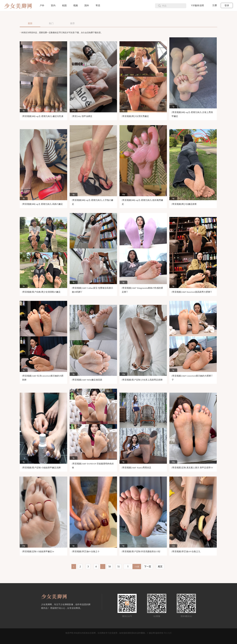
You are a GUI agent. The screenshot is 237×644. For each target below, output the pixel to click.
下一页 (148, 567)
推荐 (72, 23)
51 (119, 567)
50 (110, 567)
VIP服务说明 (197, 6)
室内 (53, 6)
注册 (215, 5)
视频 (76, 6)
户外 (42, 6)
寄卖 (98, 6)
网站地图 (168, 633)
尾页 (160, 567)
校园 (64, 6)
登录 (227, 6)
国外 (87, 6)
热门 (51, 23)
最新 (30, 23)
